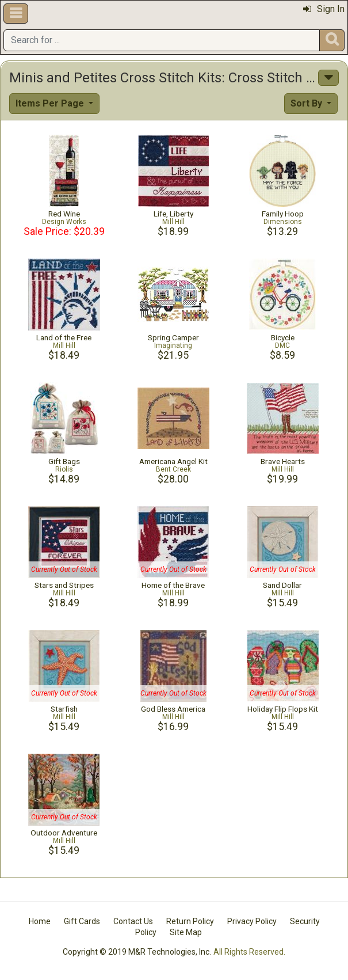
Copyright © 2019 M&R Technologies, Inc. (137, 952)
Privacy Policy (252, 921)
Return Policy (190, 921)
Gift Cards (82, 921)
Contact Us (133, 921)
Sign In (324, 9)
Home (40, 921)
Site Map (186, 932)
